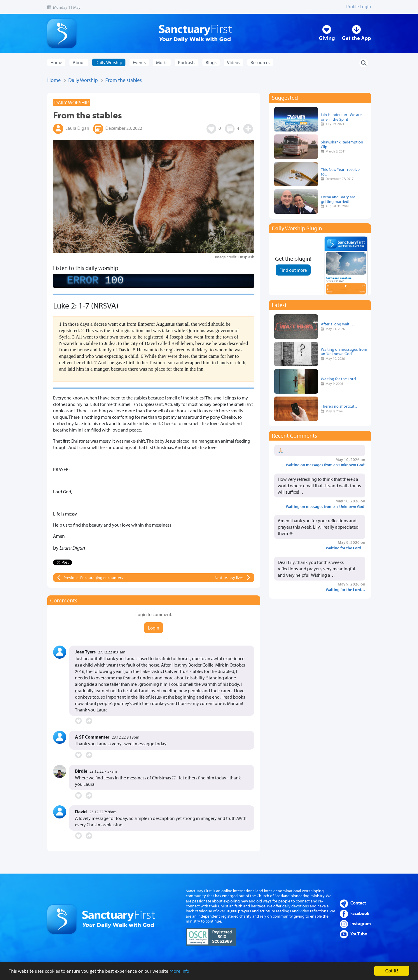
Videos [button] (234, 62)
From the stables (124, 80)
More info (179, 971)
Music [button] (162, 62)
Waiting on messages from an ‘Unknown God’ (344, 351)
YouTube (359, 934)
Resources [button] (260, 62)
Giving (327, 38)
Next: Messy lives (229, 578)
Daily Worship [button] (109, 62)
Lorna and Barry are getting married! (338, 199)
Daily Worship (83, 80)
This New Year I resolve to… (340, 172)
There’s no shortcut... (339, 406)
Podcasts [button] (187, 62)
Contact (358, 903)
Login (154, 628)
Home (56, 62)
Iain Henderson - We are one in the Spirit (341, 117)
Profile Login (359, 6)
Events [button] (139, 62)
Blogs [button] (211, 62)
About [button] (79, 62)
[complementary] (154, 281)
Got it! (392, 971)
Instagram (361, 923)
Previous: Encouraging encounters (93, 578)
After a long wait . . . (338, 324)
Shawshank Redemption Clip (342, 144)
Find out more (293, 270)
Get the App (356, 38)
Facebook (360, 913)
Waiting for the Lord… (340, 379)
